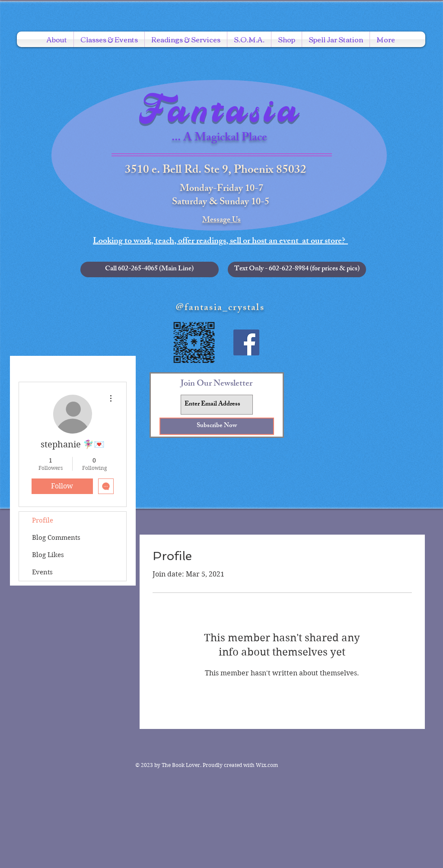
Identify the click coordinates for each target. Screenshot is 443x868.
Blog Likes (48, 555)
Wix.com (267, 765)
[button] (297, 269)
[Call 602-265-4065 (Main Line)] (150, 269)
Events (42, 572)
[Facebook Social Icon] (246, 342)
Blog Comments (56, 538)
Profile (43, 520)
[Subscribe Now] (217, 426)
